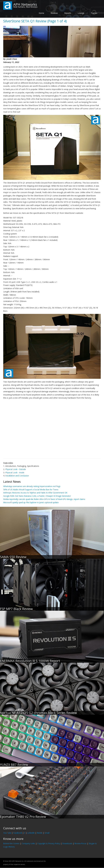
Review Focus (81, 843)
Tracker (94, 13)
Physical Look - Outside (16, 469)
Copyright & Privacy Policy (49, 843)
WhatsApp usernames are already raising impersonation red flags (32, 486)
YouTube (7, 833)
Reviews (54, 13)
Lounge (81, 13)
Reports (68, 13)
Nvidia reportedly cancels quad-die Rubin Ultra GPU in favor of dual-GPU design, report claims (44, 499)
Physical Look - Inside (15, 472)
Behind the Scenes (11, 843)
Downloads (67, 843)
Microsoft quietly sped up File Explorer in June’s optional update (31, 502)
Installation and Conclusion (17, 476)
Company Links (28, 843)
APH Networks (25, 4)
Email (47, 833)
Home (41, 13)
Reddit (40, 833)
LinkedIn (31, 833)
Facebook (18, 833)
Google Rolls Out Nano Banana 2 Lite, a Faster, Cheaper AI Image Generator (37, 496)
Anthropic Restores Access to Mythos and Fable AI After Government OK (35, 493)
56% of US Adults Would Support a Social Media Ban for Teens (31, 490)
